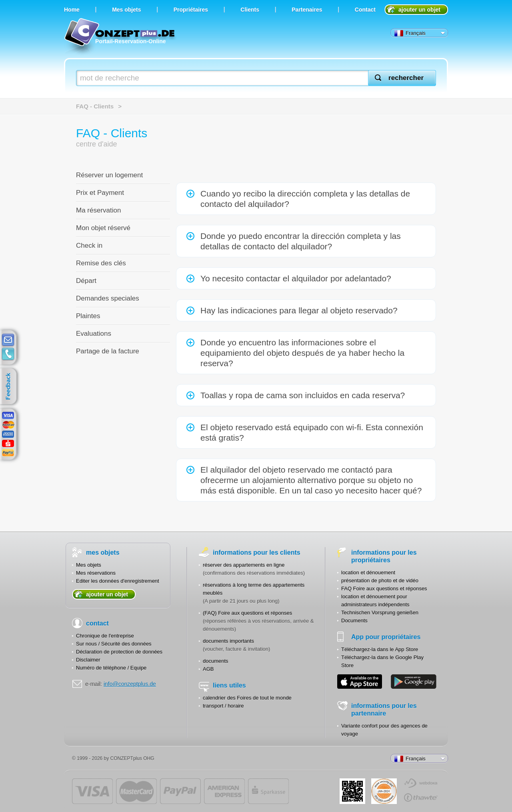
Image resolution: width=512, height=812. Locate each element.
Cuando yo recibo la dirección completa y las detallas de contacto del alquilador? (305, 199)
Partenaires (307, 10)
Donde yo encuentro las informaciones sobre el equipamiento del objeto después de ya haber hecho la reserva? (302, 353)
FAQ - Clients (95, 106)
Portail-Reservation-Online (121, 37)
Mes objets (89, 565)
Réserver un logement (109, 175)
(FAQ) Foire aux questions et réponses (247, 613)
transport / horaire (223, 706)
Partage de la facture (108, 351)
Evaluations (94, 334)
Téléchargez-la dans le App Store (380, 649)
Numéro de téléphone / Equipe (111, 668)
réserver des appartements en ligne (244, 565)
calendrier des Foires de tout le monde (247, 698)
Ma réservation (98, 210)
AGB (208, 669)
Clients (250, 10)
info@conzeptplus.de (130, 684)
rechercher (406, 78)
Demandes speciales (108, 298)
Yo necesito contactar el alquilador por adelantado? (296, 278)
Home (72, 10)
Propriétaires (191, 10)
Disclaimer (88, 660)
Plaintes (88, 316)
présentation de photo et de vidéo (380, 580)
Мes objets (126, 10)
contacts (8, 354)
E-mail (8, 340)
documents (216, 661)
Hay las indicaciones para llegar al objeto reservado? (299, 310)
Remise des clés (101, 263)
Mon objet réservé (103, 228)
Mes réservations (96, 573)
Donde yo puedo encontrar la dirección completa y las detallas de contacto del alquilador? (301, 241)
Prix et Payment (100, 193)
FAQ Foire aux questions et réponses (384, 588)
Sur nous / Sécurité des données (114, 644)
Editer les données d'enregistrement (118, 581)
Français (410, 33)
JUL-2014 (384, 791)
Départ (86, 281)
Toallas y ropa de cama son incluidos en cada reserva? (303, 395)
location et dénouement (368, 572)
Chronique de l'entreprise (105, 636)
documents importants (228, 641)
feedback (10, 387)
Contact (365, 10)
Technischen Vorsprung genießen (380, 613)
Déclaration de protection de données (119, 652)
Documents (354, 621)
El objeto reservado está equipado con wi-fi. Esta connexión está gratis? (312, 432)
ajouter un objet (419, 10)
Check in (89, 246)
